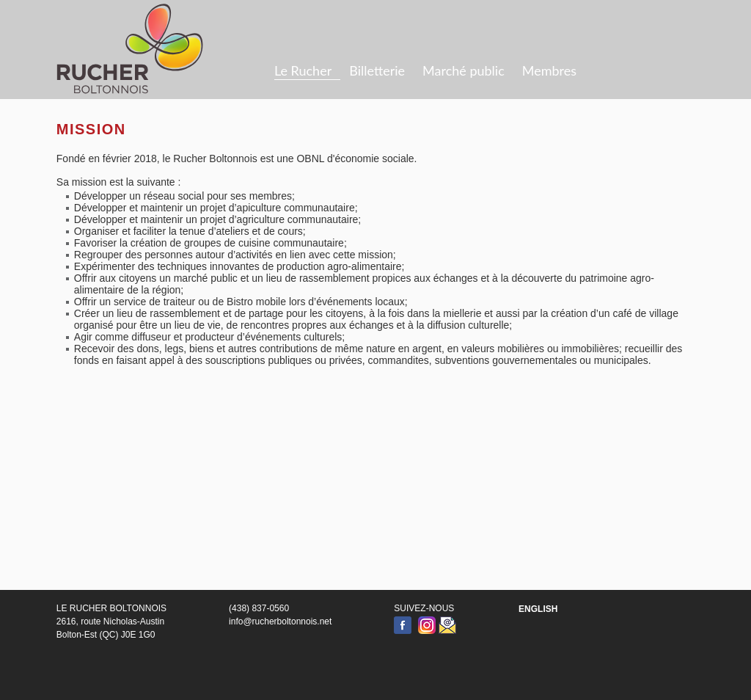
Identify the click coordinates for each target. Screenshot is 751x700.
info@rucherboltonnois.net (280, 621)
